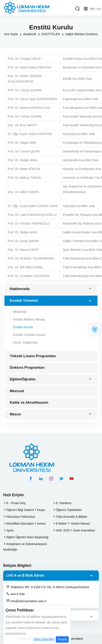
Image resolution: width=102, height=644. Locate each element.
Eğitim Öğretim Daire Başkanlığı (27, 537)
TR (92, 9)
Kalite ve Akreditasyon (29, 402)
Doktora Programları (27, 368)
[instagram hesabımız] (51, 479)
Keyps (41, 510)
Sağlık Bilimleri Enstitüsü (82, 34)
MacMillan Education (20, 524)
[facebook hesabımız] (31, 479)
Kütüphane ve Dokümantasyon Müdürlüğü (25, 547)
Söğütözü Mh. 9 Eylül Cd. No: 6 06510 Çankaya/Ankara (48, 587)
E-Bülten (61, 524)
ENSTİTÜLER (51, 34)
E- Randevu (64, 503)
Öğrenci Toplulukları (69, 510)
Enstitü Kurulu (23, 327)
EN (99, 9)
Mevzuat (17, 391)
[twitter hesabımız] (61, 479)
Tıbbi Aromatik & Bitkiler (72, 517)
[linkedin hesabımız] (41, 479)
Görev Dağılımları (26, 342)
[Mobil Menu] (86, 9)
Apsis (10, 530)
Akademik (30, 34)
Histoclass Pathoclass (21, 517)
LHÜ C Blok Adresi (21, 615)
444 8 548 (15, 594)
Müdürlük (20, 312)
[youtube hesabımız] (71, 479)
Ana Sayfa (11, 34)
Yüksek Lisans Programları (33, 356)
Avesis (41, 524)
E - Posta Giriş (16, 503)
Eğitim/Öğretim (23, 379)
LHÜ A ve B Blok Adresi (25, 575)
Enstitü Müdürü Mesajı (29, 319)
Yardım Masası (80, 524)
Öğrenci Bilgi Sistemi (20, 510)
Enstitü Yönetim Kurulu (29, 335)
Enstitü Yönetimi (24, 301)
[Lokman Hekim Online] (95, 330)
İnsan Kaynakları (84, 530)
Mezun (15, 414)
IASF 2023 (63, 530)
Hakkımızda (20, 289)
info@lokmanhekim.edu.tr (26, 601)
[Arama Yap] (77, 9)
